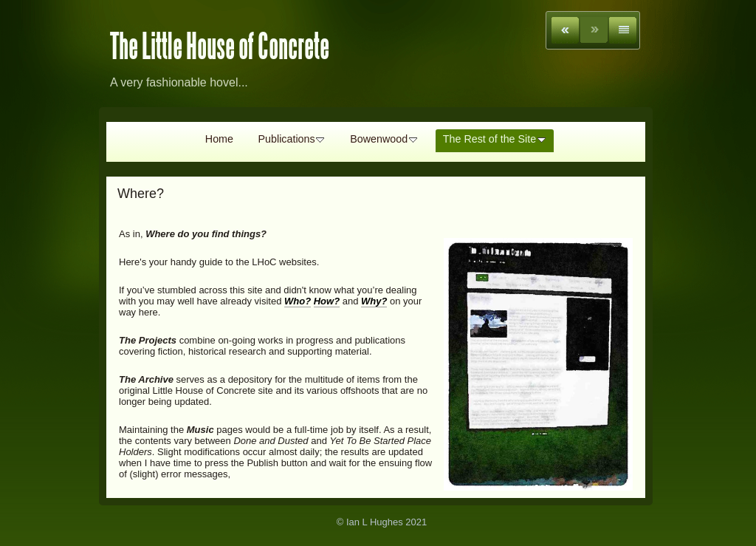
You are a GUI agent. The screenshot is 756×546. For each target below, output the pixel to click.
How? (327, 301)
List (623, 30)
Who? (298, 301)
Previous (565, 30)
